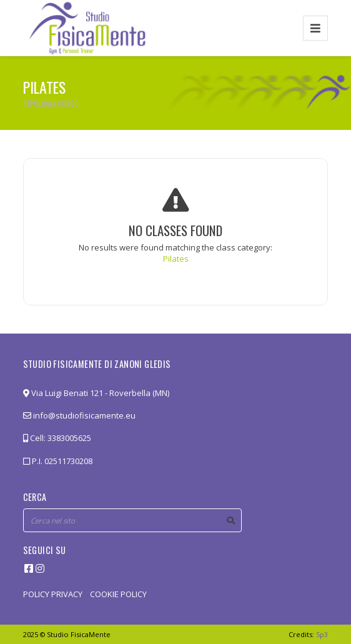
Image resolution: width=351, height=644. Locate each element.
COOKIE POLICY (118, 594)
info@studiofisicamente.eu (79, 415)
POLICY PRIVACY (53, 594)
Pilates (176, 259)
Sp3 (322, 634)
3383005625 (69, 438)
